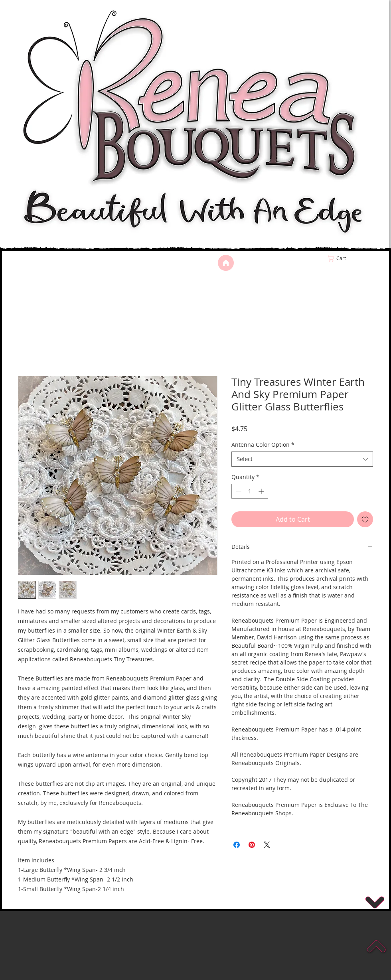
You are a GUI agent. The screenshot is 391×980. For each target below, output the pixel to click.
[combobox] (302, 459)
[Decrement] (238, 491)
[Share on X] (267, 845)
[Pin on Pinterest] (252, 845)
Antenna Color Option (263, 445)
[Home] (226, 263)
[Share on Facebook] (237, 845)
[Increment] (262, 491)
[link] (353, 258)
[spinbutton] (250, 491)
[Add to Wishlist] (365, 519)
